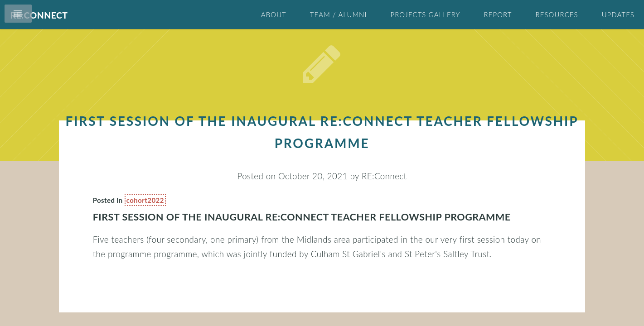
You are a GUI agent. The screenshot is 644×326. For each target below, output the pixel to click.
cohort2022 (159, 200)
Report (498, 14)
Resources (557, 14)
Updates (618, 14)
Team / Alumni (339, 14)
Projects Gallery (425, 14)
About (274, 14)
